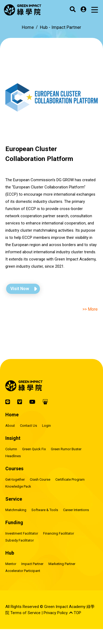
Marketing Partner (62, 564)
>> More (90, 309)
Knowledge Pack (18, 486)
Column (11, 449)
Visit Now (20, 289)
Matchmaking (16, 510)
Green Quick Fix (34, 449)
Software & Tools (45, 510)
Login (46, 426)
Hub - (61, 27)
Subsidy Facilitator (20, 540)
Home (28, 27)
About (10, 426)
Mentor (11, 564)
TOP (75, 613)
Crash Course (40, 479)
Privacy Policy (55, 613)
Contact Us (28, 426)
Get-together (15, 479)
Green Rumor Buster (66, 449)
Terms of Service (25, 613)
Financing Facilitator (59, 533)
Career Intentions (76, 510)
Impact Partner (32, 564)
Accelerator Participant (23, 571)
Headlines (13, 456)
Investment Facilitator (22, 533)
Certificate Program (70, 479)
